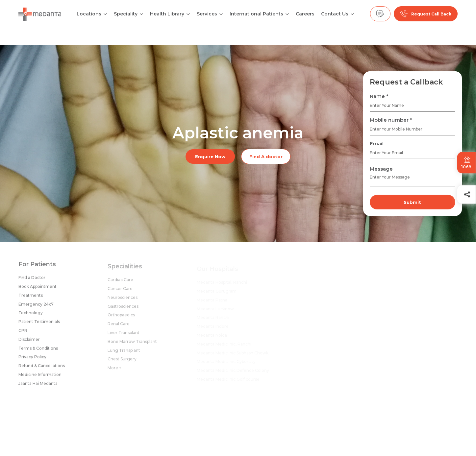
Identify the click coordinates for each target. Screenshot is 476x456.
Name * (379, 96)
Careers (305, 14)
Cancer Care (120, 291)
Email (377, 144)
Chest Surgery (122, 361)
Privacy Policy (32, 359)
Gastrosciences (123, 309)
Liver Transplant (124, 335)
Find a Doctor (32, 280)
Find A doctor (266, 156)
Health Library (167, 14)
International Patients (256, 14)
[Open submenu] (141, 13)
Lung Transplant (124, 353)
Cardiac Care (120, 282)
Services (207, 14)
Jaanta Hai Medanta (38, 385)
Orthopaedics (121, 317)
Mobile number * (391, 120)
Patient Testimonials (39, 324)
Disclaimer (29, 341)
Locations (89, 14)
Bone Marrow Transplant (132, 344)
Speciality (126, 14)
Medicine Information (40, 376)
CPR (23, 332)
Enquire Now (210, 156)
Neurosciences (123, 300)
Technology (31, 315)
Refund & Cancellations (42, 368)
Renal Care (119, 326)
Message (381, 169)
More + (114, 370)
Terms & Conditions (38, 350)
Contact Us (335, 14)
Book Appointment (38, 288)
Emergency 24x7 (36, 306)
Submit (412, 202)
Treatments (31, 297)
